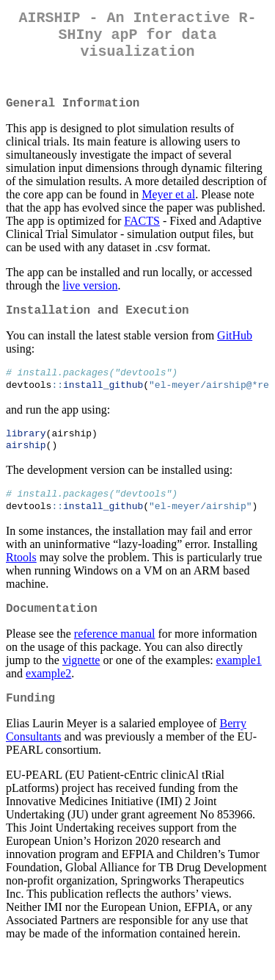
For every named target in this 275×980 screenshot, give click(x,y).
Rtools (21, 579)
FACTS (142, 233)
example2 (48, 698)
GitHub (235, 350)
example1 (239, 685)
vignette (81, 685)
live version (90, 297)
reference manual (115, 659)
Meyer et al (168, 206)
